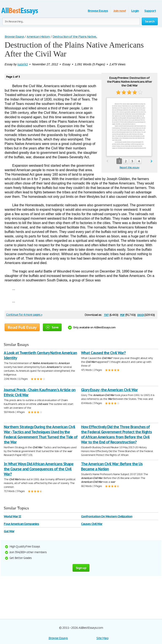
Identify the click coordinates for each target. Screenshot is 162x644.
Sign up (81, 568)
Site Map (102, 638)
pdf (122, 314)
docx (141, 314)
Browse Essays (98, 11)
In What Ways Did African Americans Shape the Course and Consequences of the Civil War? (39, 469)
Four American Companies (21, 524)
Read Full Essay (22, 327)
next (152, 161)
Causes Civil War (92, 524)
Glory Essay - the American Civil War (109, 390)
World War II (12, 516)
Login (135, 11)
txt (106, 314)
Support (150, 11)
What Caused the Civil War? (103, 353)
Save (52, 327)
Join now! (120, 11)
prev (107, 161)
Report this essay (129, 167)
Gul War (9, 531)
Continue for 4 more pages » (24, 315)
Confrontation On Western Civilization (107, 516)
